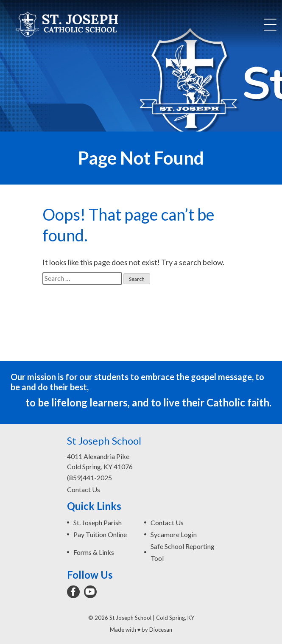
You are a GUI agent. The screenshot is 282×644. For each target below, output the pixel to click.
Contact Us (84, 489)
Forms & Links (94, 552)
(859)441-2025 (89, 477)
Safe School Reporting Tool (183, 552)
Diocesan (161, 630)
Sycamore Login (174, 534)
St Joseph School (130, 618)
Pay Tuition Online (100, 534)
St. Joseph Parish (98, 522)
